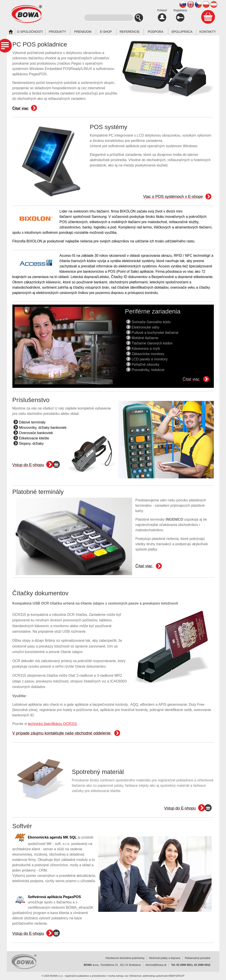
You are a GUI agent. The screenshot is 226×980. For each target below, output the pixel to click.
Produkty (58, 32)
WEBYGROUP (177, 976)
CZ (198, 4)
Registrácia (180, 15)
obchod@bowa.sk (156, 965)
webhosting (149, 976)
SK (183, 4)
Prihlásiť (162, 15)
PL (206, 4)
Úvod (11, 32)
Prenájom (83, 32)
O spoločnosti (30, 32)
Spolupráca (182, 32)
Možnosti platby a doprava (165, 958)
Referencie (129, 32)
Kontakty (208, 32)
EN (191, 4)
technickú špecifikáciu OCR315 (52, 724)
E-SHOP (106, 32)
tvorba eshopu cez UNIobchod (125, 976)
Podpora (155, 32)
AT (214, 4)
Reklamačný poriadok (198, 958)
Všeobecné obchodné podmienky (125, 958)
